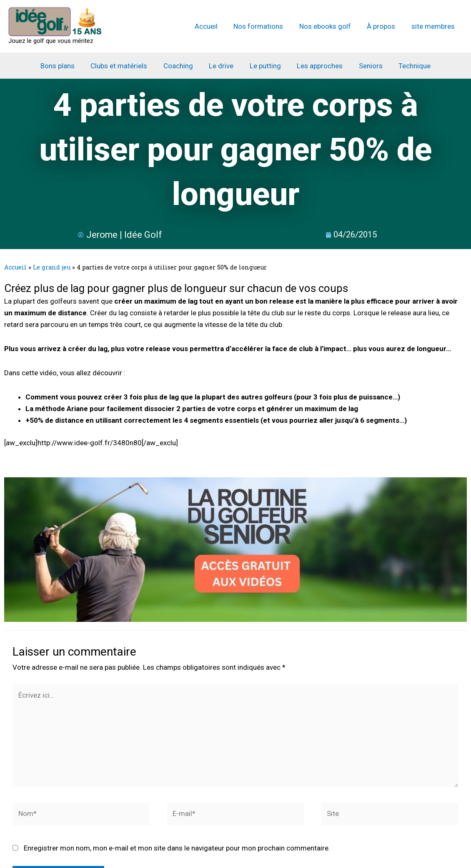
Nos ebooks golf (330, 26)
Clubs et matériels (124, 66)
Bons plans (64, 66)
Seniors (366, 66)
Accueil (214, 26)
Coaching (181, 66)
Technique (408, 66)
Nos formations (265, 26)
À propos (384, 26)
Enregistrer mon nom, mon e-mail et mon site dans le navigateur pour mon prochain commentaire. (177, 849)
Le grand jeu (52, 267)
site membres (434, 26)
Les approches (317, 66)
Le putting (264, 66)
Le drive (222, 66)
